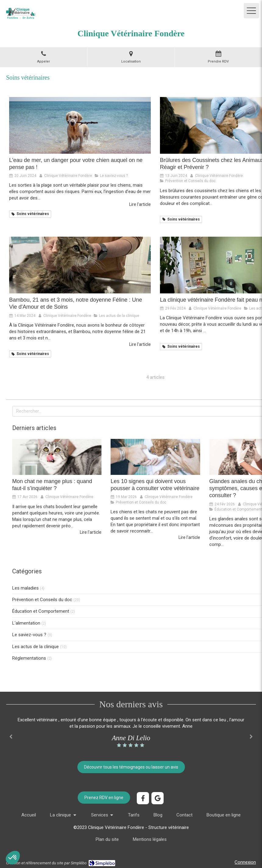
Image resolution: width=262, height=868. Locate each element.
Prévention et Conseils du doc (42, 600)
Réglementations (29, 658)
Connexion (245, 862)
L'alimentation (26, 623)
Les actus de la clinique (35, 647)
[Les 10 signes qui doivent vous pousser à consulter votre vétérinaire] (155, 457)
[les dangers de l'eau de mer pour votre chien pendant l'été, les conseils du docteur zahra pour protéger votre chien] (80, 125)
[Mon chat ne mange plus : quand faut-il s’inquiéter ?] (57, 457)
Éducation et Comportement (41, 611)
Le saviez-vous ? (29, 635)
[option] (131, 733)
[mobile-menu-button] (251, 11)
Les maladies (25, 588)
